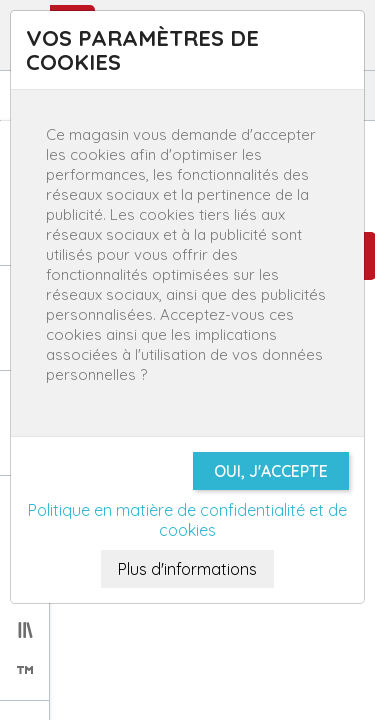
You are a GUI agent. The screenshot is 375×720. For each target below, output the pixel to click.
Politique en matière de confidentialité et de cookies (187, 520)
